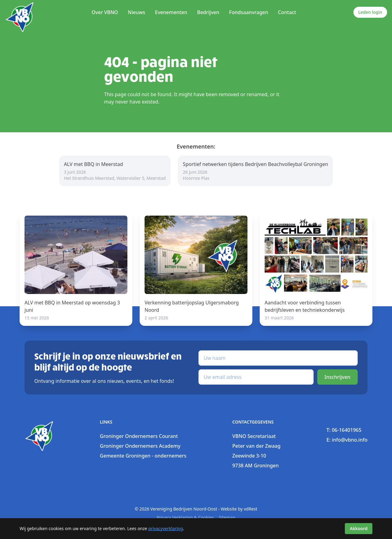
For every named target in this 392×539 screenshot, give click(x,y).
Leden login (370, 12)
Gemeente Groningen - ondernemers (143, 456)
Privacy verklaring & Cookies (185, 517)
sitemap (227, 517)
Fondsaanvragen (249, 12)
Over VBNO (105, 12)
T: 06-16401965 (344, 430)
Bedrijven (208, 12)
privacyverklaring (166, 528)
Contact (287, 12)
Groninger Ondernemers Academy (140, 446)
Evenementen (171, 12)
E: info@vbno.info (347, 440)
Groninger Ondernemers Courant (139, 436)
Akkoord (359, 528)
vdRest (251, 509)
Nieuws (136, 12)
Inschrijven (337, 377)
